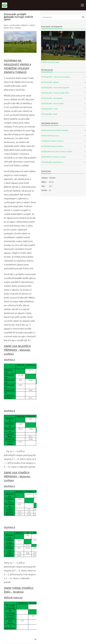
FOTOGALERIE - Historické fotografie (55, 88)
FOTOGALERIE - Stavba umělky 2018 (55, 93)
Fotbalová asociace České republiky (55, 130)
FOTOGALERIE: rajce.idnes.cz (52, 162)
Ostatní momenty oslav (50, 62)
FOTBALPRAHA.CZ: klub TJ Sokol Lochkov (57, 152)
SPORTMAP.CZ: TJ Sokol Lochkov (53, 157)
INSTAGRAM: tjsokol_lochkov (52, 146)
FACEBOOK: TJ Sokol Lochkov (52, 141)
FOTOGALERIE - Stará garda (52, 98)
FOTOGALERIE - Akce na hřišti (52, 103)
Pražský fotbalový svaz (50, 136)
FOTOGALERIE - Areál (49, 109)
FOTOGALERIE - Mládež (50, 82)
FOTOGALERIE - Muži (49, 114)
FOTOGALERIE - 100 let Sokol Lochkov (56, 77)
